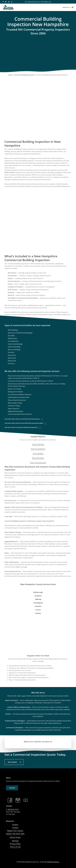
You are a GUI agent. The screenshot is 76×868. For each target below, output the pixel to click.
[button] (73, 7)
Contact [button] (15, 828)
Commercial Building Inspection (24, 75)
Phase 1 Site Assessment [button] (38, 462)
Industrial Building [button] (38, 444)
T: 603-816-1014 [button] (12, 809)
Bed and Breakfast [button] (38, 458)
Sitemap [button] (15, 841)
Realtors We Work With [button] (15, 834)
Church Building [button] (38, 453)
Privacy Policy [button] (15, 844)
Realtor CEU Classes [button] (15, 831)
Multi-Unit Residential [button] (38, 449)
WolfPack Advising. (53, 862)
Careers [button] (15, 825)
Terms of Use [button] (15, 847)
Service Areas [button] (15, 837)
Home (10, 75)
